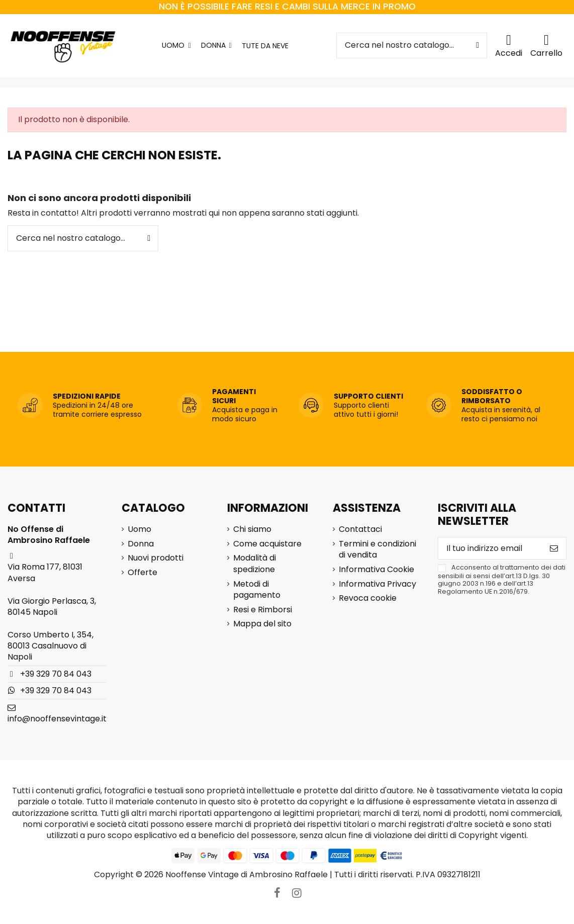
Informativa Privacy (377, 584)
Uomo (139, 529)
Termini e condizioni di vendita (377, 549)
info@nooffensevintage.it (57, 719)
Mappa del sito (262, 624)
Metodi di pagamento (257, 590)
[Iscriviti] (554, 548)
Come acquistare (267, 544)
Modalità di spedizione (255, 564)
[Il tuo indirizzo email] (490, 548)
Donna (141, 544)
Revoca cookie (368, 598)
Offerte (142, 573)
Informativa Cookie (376, 570)
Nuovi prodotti (156, 558)
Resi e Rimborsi (263, 610)
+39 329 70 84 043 (56, 674)
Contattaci (360, 529)
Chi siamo (252, 529)
